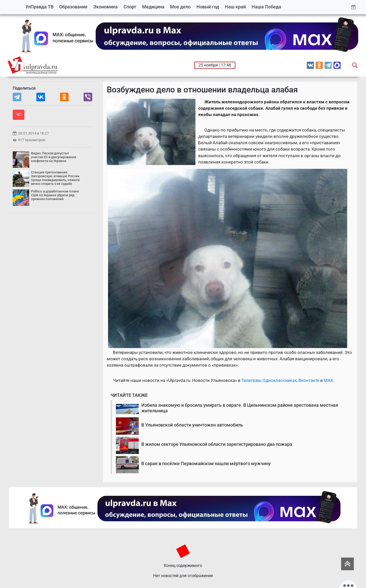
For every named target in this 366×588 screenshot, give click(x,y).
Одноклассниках (280, 380)
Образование (73, 7)
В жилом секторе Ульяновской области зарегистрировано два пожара (217, 444)
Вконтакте (309, 380)
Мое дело (180, 7)
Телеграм (251, 380)
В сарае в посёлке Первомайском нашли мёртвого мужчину (206, 463)
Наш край (235, 7)
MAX (329, 380)
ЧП (19, 115)
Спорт (130, 7)
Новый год (208, 7)
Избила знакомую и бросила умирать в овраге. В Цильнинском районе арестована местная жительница (240, 408)
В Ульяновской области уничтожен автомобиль (192, 425)
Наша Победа (266, 7)
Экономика (105, 7)
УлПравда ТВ (39, 7)
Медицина (153, 7)
